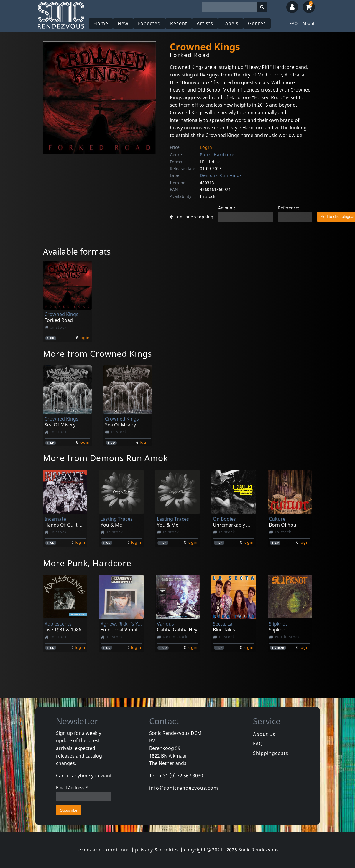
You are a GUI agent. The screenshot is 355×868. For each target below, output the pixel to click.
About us (264, 734)
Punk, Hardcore (217, 155)
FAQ (294, 23)
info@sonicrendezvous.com (184, 788)
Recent (179, 23)
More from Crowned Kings (97, 354)
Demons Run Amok (221, 175)
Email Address (72, 788)
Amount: (227, 208)
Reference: (289, 208)
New (123, 23)
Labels (231, 23)
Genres (257, 23)
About (309, 23)
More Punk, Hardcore (87, 563)
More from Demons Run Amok (106, 458)
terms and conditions (103, 850)
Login (206, 147)
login (84, 338)
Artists (205, 23)
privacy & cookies (157, 850)
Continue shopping (192, 217)
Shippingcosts (271, 753)
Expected (149, 23)
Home (101, 23)
